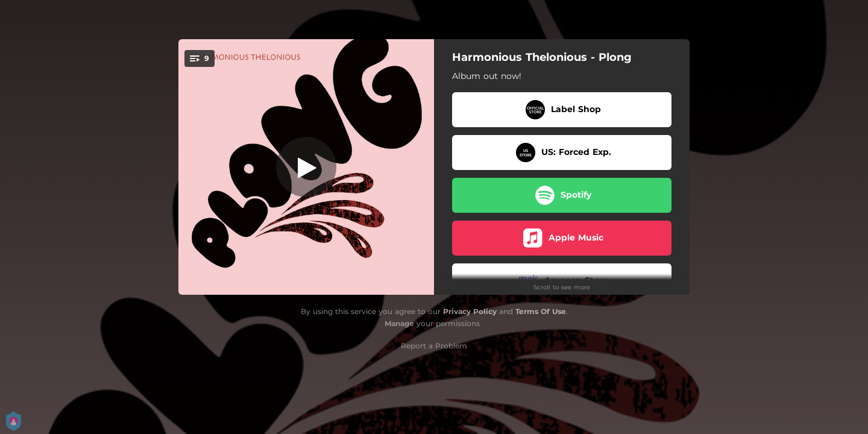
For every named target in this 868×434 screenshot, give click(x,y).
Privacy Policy (470, 311)
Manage (399, 323)
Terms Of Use (541, 311)
